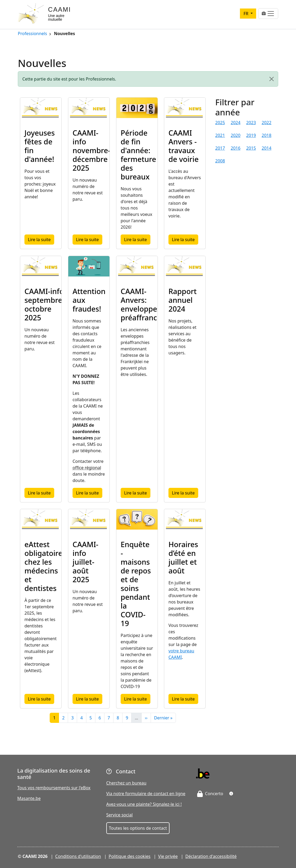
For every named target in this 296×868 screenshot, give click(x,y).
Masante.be (29, 798)
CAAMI (60, 9)
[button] (231, 794)
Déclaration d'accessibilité (211, 856)
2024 (236, 123)
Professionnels (32, 34)
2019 (251, 135)
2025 (220, 123)
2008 (220, 161)
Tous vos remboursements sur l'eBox (54, 788)
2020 (236, 135)
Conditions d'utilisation (78, 856)
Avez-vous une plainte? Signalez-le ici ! (144, 804)
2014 (267, 148)
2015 (251, 148)
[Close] (272, 79)
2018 (267, 135)
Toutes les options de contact (138, 828)
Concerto (210, 794)
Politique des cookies (130, 856)
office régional (87, 468)
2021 (220, 135)
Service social (120, 815)
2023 (251, 123)
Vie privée (168, 856)
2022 (267, 123)
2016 (236, 148)
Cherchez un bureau (126, 783)
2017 (220, 148)
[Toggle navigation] (268, 14)
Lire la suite (41, 240)
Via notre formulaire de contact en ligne (146, 794)
